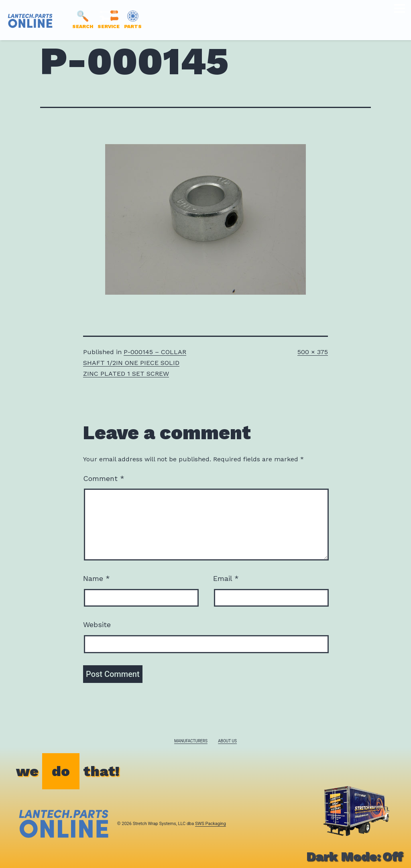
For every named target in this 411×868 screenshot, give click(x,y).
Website (97, 625)
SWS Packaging (211, 824)
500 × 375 (313, 352)
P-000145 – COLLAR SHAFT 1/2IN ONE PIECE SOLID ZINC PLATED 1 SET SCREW (135, 363)
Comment (104, 478)
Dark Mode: (355, 856)
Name (97, 578)
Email (226, 578)
